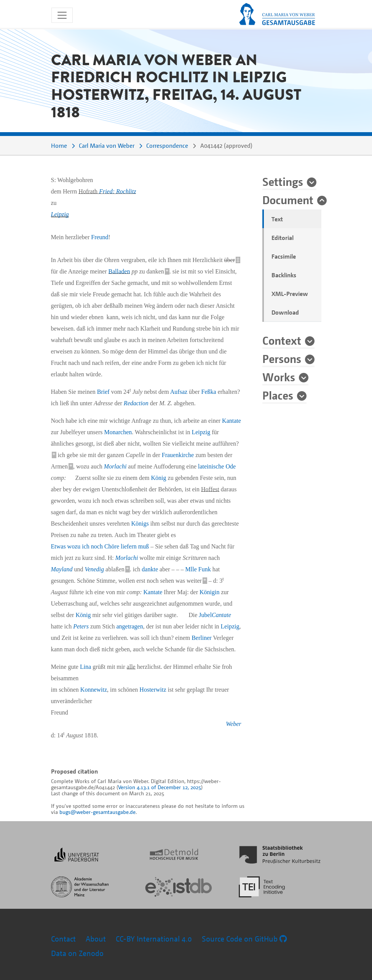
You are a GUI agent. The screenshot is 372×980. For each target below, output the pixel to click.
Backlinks (284, 275)
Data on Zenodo (77, 953)
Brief (103, 392)
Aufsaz (179, 392)
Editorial (283, 238)
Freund (100, 237)
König (159, 478)
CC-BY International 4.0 (154, 939)
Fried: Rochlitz (117, 191)
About (96, 939)
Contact (63, 939)
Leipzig (60, 214)
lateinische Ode (217, 466)
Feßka (209, 392)
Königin (209, 592)
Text (277, 219)
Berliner (201, 638)
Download (285, 312)
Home (59, 145)
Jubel (215, 615)
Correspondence (167, 145)
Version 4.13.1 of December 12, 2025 (160, 787)
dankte (150, 569)
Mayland (62, 569)
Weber (233, 724)
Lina (85, 667)
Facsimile (284, 256)
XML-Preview (290, 294)
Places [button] (278, 395)
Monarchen (118, 432)
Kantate (232, 421)
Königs (140, 524)
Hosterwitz (153, 690)
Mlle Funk (198, 569)
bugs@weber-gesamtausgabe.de (97, 812)
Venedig (94, 569)
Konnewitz (94, 690)
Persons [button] (282, 358)
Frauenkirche (178, 455)
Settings (283, 181)
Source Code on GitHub (244, 939)
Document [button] (288, 200)
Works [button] (279, 377)
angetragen (129, 626)
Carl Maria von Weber (107, 145)
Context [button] (282, 340)
